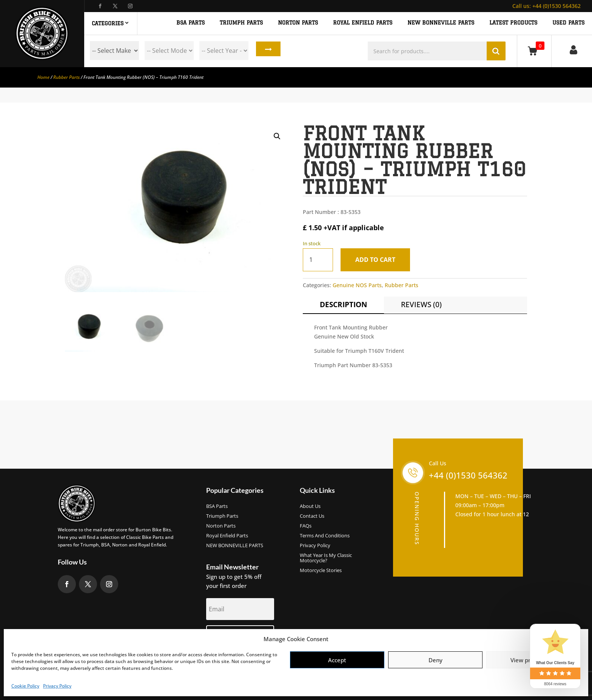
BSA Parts (217, 506)
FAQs (306, 526)
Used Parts (568, 23)
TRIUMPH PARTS (241, 23)
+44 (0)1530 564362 (547, 6)
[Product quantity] (318, 260)
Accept (337, 660)
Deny (436, 660)
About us (310, 506)
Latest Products (513, 23)
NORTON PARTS (298, 23)
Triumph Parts (222, 516)
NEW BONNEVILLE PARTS (441, 23)
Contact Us (312, 516)
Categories (108, 23)
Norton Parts (221, 526)
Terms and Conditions (325, 536)
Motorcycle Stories (321, 571)
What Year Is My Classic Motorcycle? (326, 558)
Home (43, 77)
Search (266, 51)
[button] (277, 136)
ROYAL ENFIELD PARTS (363, 23)
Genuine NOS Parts (357, 285)
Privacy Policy (57, 686)
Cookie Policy (25, 686)
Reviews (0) (421, 305)
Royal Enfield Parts (227, 536)
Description (343, 305)
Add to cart (378, 260)
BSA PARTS (190, 23)
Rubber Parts (66, 77)
